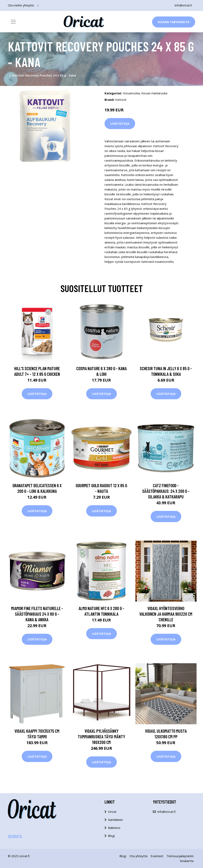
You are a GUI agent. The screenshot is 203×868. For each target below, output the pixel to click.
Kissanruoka (131, 93)
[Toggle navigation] (13, 22)
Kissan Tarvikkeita (174, 22)
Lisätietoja (120, 123)
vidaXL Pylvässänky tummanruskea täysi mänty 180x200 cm (101, 737)
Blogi (111, 836)
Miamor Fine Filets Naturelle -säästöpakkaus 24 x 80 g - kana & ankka (37, 614)
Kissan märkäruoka (154, 93)
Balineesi (114, 828)
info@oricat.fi (183, 5)
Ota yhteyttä (138, 856)
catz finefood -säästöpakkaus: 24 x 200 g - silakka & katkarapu (166, 491)
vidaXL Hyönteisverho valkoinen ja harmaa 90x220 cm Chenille (166, 614)
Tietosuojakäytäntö (180, 856)
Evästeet (157, 856)
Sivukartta (187, 861)
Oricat (112, 812)
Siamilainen (115, 820)
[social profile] (38, 5)
